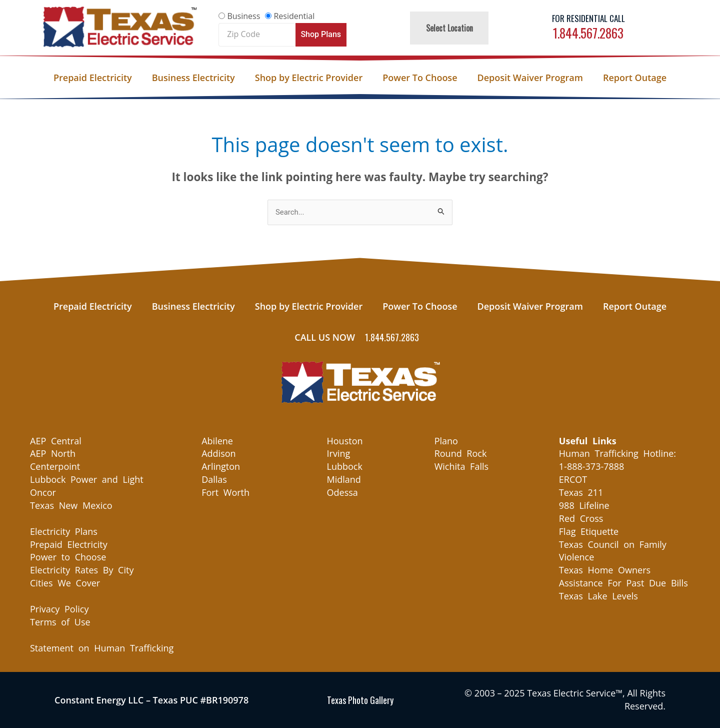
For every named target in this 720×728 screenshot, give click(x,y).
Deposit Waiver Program (530, 78)
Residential (294, 16)
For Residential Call (588, 18)
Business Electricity (193, 78)
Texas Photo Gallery (360, 700)
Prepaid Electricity (93, 78)
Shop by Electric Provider (309, 78)
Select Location (449, 28)
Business (243, 16)
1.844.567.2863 (588, 33)
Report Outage (635, 78)
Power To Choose (420, 78)
